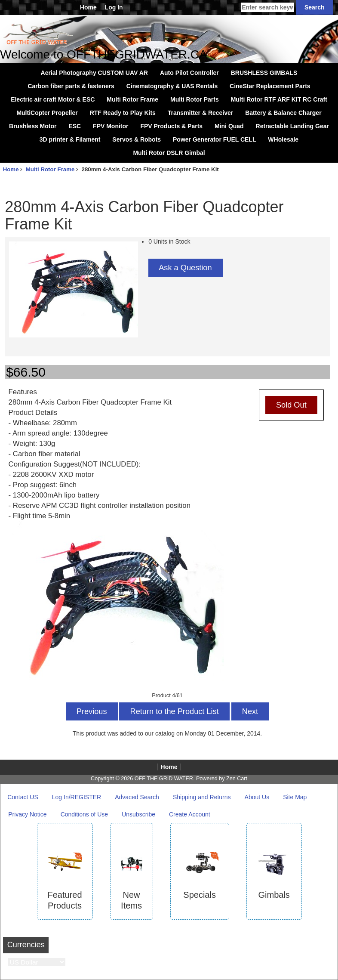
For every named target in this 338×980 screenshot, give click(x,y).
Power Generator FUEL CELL (214, 139)
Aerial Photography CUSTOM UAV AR (94, 73)
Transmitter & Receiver (201, 113)
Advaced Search (137, 797)
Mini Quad (229, 126)
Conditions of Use (84, 814)
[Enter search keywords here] (267, 7)
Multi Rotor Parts (195, 99)
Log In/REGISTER (77, 797)
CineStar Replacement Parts (270, 86)
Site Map (295, 797)
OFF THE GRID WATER (164, 779)
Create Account (190, 814)
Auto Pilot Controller (189, 73)
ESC (75, 126)
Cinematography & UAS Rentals (172, 86)
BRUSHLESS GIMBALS (264, 73)
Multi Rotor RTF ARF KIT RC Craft (279, 99)
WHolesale (283, 139)
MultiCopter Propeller (47, 113)
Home (88, 7)
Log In (114, 7)
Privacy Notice (27, 814)
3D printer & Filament (70, 139)
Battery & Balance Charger (283, 113)
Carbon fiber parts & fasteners (71, 86)
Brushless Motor (33, 126)
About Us (257, 797)
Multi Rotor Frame (50, 169)
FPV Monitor (111, 126)
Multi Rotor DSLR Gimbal (169, 153)
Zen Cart (237, 779)
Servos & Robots (137, 139)
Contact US (23, 797)
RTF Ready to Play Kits (123, 113)
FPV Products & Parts (171, 126)
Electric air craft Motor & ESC (53, 99)
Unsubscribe (138, 814)
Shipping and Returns (202, 797)
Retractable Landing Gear (292, 126)
